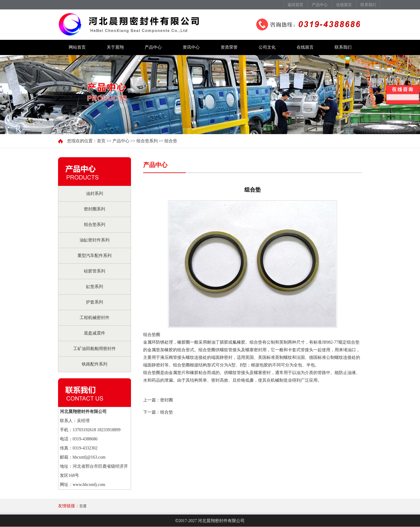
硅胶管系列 (95, 271)
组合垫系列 (95, 225)
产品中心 (320, 5)
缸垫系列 (95, 287)
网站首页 (77, 47)
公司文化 (267, 47)
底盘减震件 (95, 333)
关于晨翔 (115, 47)
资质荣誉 (229, 47)
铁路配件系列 (95, 364)
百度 (83, 506)
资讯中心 (191, 47)
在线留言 (344, 5)
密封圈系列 (95, 209)
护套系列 (95, 302)
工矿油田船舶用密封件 (95, 349)
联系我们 (368, 5)
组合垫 (167, 412)
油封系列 (95, 194)
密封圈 (167, 400)
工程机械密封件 (95, 318)
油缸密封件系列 (95, 240)
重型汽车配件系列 (95, 256)
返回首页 (295, 5)
